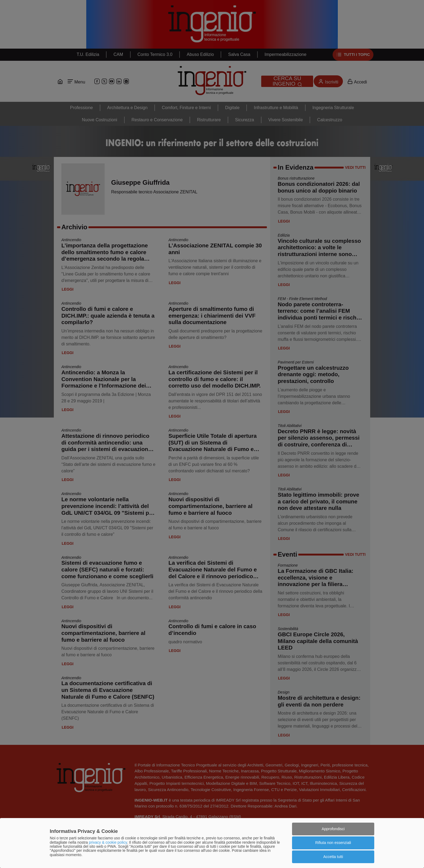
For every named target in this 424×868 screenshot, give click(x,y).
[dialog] (212, 843)
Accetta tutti (333, 857)
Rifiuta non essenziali (333, 843)
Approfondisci (333, 829)
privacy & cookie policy (108, 842)
